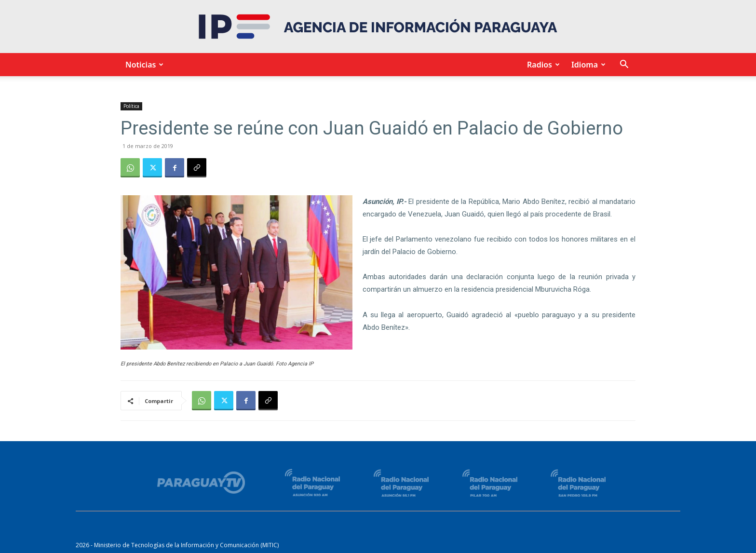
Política (131, 106)
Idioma (587, 65)
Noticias (143, 65)
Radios (542, 65)
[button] (624, 65)
